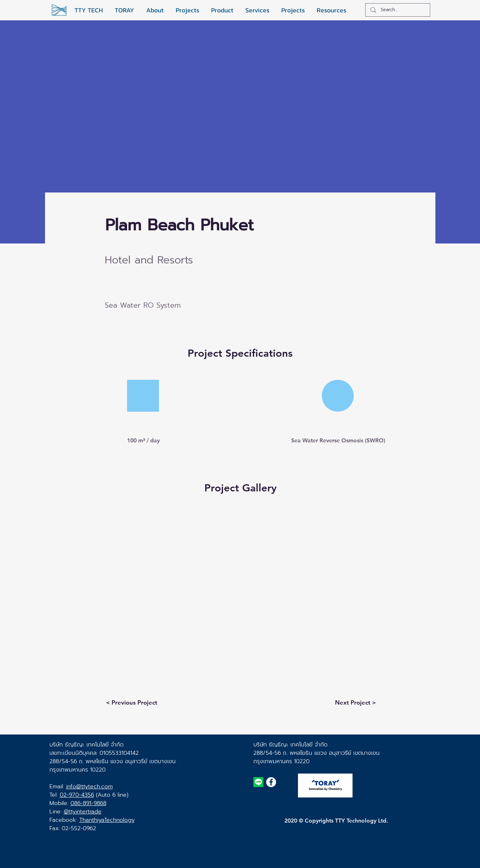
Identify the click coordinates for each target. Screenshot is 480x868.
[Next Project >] (356, 702)
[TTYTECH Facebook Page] (271, 782)
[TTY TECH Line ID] (258, 782)
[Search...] (397, 10)
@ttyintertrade (83, 812)
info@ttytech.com (89, 787)
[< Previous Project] (132, 702)
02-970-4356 (77, 795)
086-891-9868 (88, 803)
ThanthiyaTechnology (107, 820)
